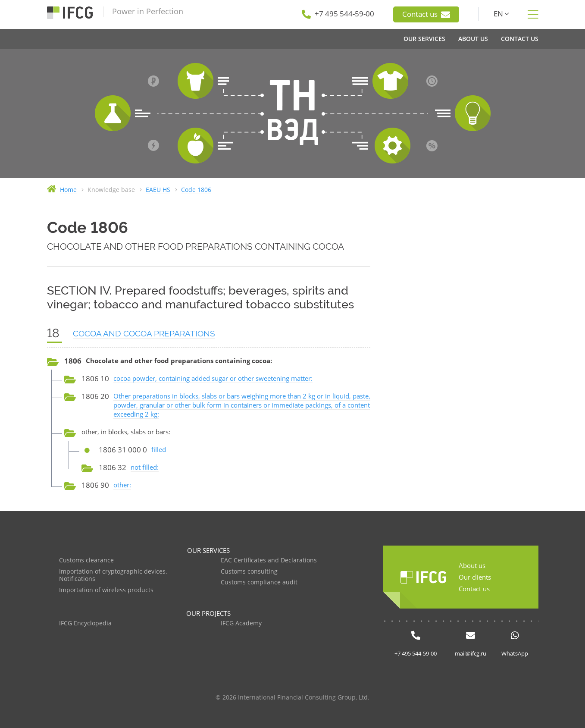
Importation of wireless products (106, 590)
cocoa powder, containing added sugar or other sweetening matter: (213, 378)
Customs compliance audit (259, 582)
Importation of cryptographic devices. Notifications (113, 576)
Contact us (426, 14)
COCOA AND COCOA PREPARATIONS (144, 333)
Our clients (475, 577)
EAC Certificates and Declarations (269, 560)
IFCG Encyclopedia (85, 623)
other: (122, 485)
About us (472, 565)
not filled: (145, 467)
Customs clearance (86, 560)
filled (159, 449)
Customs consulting (249, 572)
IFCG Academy (241, 623)
